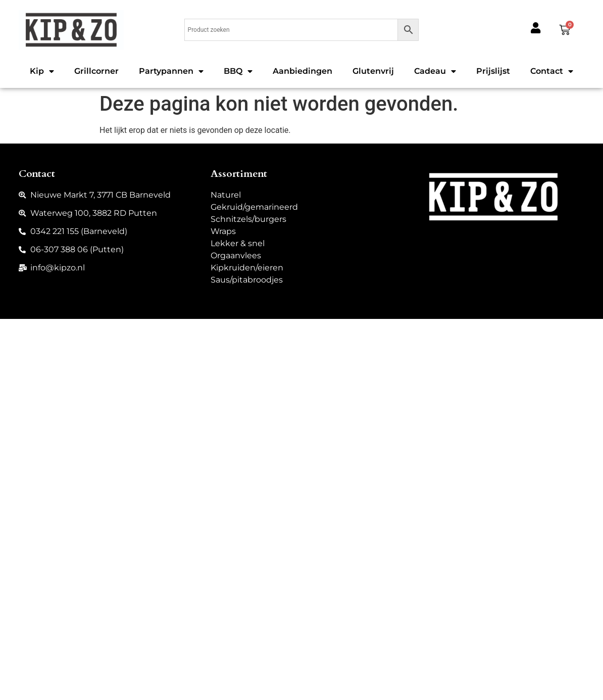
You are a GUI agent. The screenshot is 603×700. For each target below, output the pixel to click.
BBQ (238, 71)
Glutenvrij (373, 71)
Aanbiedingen (303, 71)
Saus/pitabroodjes (247, 280)
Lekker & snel (238, 243)
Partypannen (171, 71)
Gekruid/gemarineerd (254, 207)
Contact (552, 71)
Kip (42, 71)
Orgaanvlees (236, 255)
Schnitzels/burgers (248, 219)
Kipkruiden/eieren (247, 268)
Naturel (226, 195)
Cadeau (435, 71)
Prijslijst (493, 71)
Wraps (223, 231)
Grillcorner (96, 71)
